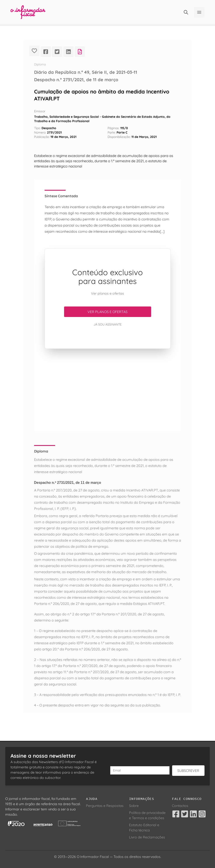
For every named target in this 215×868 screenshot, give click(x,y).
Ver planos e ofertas (107, 312)
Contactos (180, 806)
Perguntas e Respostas (105, 806)
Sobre (134, 806)
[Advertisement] (108, 390)
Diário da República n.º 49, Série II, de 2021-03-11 (86, 72)
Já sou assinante (108, 324)
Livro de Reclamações (147, 837)
